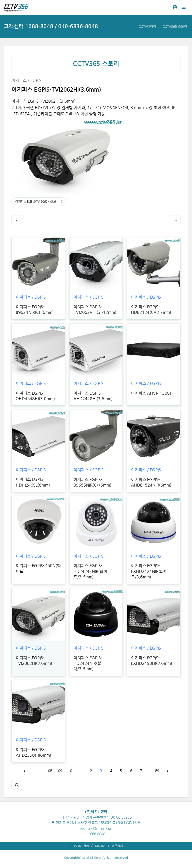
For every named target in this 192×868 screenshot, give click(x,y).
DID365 (100, 846)
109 (59, 771)
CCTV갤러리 (147, 27)
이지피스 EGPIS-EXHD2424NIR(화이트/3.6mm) (149, 571)
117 (139, 771)
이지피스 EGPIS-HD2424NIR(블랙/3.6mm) (88, 663)
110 (69, 771)
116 (129, 771)
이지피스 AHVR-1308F (151, 393)
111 (79, 771)
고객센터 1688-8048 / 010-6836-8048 (51, 26)
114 (109, 771)
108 (49, 771)
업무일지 (117, 846)
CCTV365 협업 (79, 846)
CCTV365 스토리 (175, 27)
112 (89, 771)
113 (99, 771)
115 (119, 771)
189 (156, 771)
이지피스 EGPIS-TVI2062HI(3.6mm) (39, 202)
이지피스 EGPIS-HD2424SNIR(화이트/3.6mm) (90, 571)
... (40, 771)
